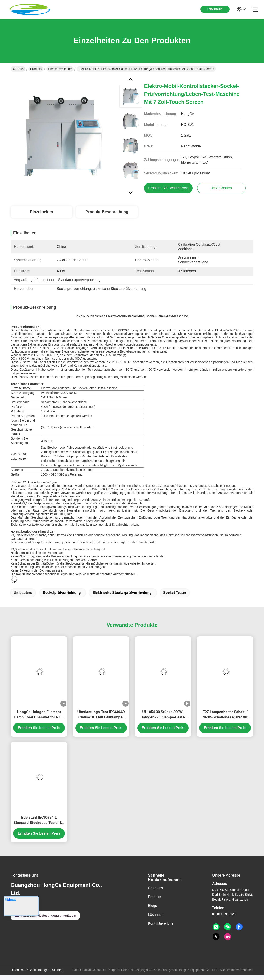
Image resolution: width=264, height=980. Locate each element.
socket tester (175, 593)
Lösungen (156, 915)
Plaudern (215, 9)
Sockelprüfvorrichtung (62, 593)
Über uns (156, 888)
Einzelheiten (41, 212)
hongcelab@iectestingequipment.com (45, 916)
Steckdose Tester (60, 69)
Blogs (152, 906)
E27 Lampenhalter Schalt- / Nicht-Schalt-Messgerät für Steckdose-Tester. (225, 715)
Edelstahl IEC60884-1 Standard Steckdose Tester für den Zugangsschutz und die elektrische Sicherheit (39, 820)
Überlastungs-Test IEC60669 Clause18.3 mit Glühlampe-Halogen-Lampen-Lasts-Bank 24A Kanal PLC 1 (101, 715)
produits (155, 897)
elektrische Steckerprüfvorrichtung (122, 593)
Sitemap (58, 970)
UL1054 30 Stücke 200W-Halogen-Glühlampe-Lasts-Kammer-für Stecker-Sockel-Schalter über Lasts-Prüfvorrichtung (163, 715)
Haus (18, 69)
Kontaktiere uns (161, 923)
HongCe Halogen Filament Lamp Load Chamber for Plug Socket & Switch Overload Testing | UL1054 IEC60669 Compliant (39, 715)
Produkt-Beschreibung (107, 212)
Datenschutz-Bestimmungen (30, 970)
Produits (36, 69)
